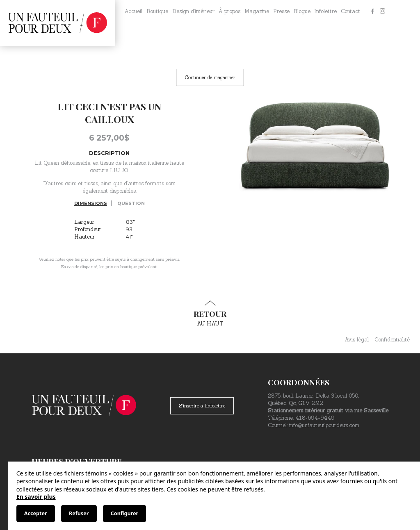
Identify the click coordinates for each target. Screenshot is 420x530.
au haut (210, 314)
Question (131, 203)
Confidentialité (392, 340)
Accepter (36, 513)
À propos (229, 11)
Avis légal (357, 340)
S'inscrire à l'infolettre (202, 406)
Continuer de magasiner (210, 77)
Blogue (302, 11)
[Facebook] (372, 11)
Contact (350, 11)
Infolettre (325, 11)
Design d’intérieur (193, 11)
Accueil (133, 11)
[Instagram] (382, 11)
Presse (281, 11)
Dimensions (91, 203)
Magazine (257, 11)
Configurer (124, 513)
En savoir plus (36, 497)
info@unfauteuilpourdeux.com (324, 425)
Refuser (79, 513)
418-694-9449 (315, 418)
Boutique (157, 11)
